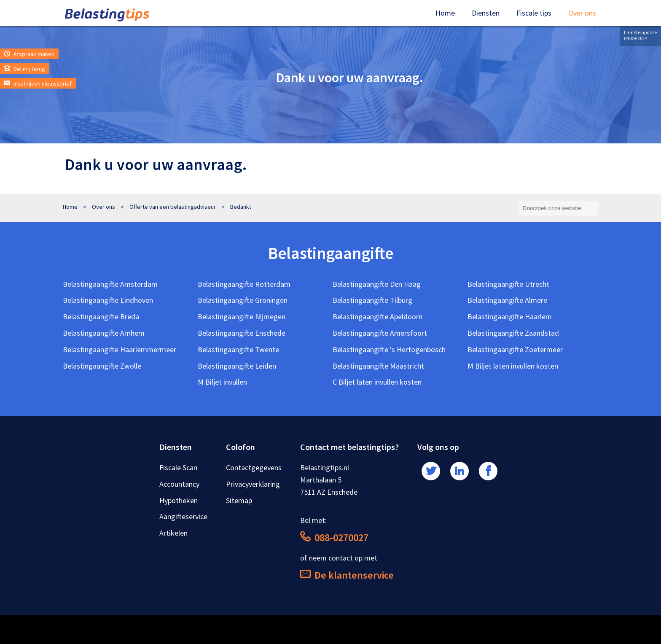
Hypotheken (179, 500)
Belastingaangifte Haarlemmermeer (120, 349)
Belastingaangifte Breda (101, 317)
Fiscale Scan (178, 468)
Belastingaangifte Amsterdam (110, 284)
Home (445, 13)
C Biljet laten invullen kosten (377, 382)
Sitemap (239, 500)
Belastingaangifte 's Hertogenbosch (389, 349)
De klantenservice (347, 575)
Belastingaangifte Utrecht (508, 284)
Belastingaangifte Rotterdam (244, 284)
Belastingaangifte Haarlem (510, 317)
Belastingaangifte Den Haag (377, 284)
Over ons (582, 13)
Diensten (486, 13)
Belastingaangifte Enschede (242, 333)
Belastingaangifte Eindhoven (108, 300)
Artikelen (173, 533)
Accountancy (179, 484)
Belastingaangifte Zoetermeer (515, 349)
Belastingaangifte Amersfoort (380, 333)
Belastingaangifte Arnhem (104, 333)
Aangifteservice (183, 516)
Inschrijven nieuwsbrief (38, 84)
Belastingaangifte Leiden (237, 366)
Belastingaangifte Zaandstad (513, 333)
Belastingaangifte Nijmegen (242, 317)
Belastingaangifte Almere (507, 300)
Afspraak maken (29, 54)
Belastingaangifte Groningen (243, 300)
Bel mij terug (25, 69)
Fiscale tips (534, 13)
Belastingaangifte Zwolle (102, 366)
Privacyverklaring (253, 484)
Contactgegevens (254, 468)
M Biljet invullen (222, 382)
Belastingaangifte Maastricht (378, 366)
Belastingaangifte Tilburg (372, 300)
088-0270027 (334, 538)
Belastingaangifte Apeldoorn (378, 317)
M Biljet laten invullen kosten (513, 366)
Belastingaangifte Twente (238, 349)
